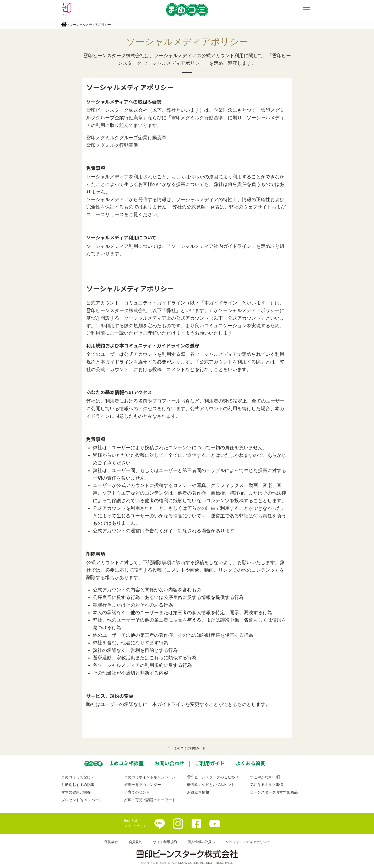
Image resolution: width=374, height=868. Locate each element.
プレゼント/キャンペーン (82, 800)
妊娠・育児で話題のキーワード (150, 800)
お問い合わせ (169, 763)
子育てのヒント (137, 792)
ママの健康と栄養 (76, 792)
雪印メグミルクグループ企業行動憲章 (126, 138)
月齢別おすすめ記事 (78, 785)
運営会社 (111, 842)
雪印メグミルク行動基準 (112, 145)
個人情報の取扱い (201, 842)
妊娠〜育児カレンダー (143, 785)
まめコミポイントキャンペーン (150, 777)
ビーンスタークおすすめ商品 (274, 792)
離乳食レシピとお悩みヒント (211, 785)
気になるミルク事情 (267, 785)
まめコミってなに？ (78, 777)
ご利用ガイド (210, 763)
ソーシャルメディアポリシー (248, 842)
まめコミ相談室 (126, 763)
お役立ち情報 (198, 792)
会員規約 (135, 842)
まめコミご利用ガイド (190, 748)
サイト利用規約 (165, 842)
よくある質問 (251, 763)
